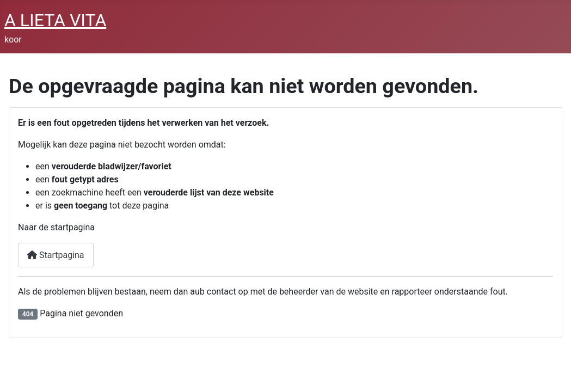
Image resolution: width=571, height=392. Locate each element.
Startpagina (56, 255)
